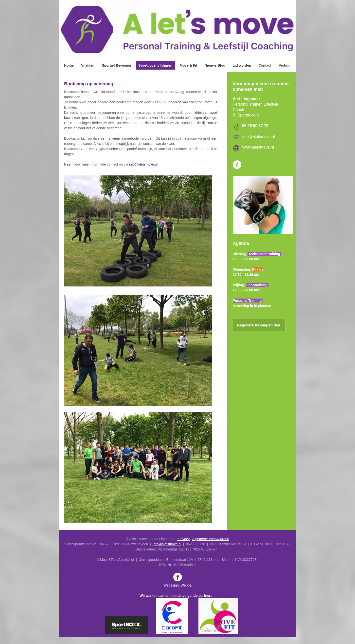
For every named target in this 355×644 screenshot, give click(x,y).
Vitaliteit (88, 65)
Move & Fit (188, 65)
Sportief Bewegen (116, 65)
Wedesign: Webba (177, 585)
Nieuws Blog (215, 65)
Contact (265, 65)
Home (69, 65)
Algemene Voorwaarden (211, 539)
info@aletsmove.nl (143, 164)
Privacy (183, 539)
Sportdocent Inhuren (155, 65)
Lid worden (242, 65)
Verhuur (285, 65)
